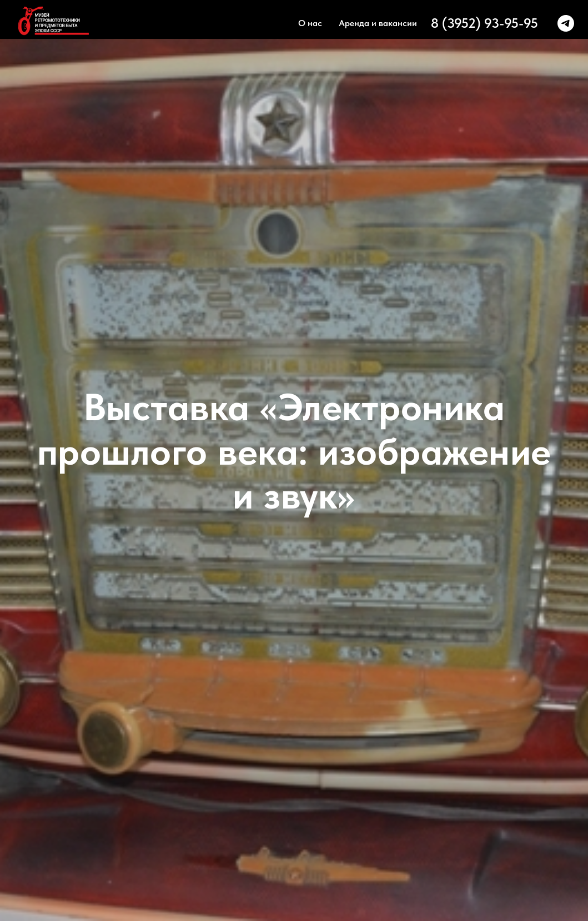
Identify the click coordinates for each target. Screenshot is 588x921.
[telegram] (566, 23)
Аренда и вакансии (378, 23)
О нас (310, 23)
